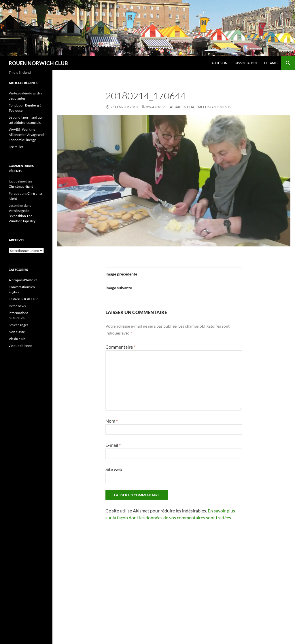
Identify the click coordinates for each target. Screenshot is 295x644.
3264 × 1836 (156, 107)
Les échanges (18, 325)
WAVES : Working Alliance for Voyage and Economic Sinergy (26, 135)
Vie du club (17, 339)
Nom (112, 421)
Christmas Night (21, 186)
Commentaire (120, 347)
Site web (114, 469)
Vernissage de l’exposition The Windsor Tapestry (22, 216)
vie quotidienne (20, 346)
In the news (17, 306)
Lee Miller (16, 147)
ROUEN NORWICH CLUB (38, 63)
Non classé (17, 332)
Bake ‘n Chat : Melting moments (202, 107)
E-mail (113, 445)
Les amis (271, 63)
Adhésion (219, 63)
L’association (246, 63)
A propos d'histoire (23, 280)
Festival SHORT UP (23, 299)
